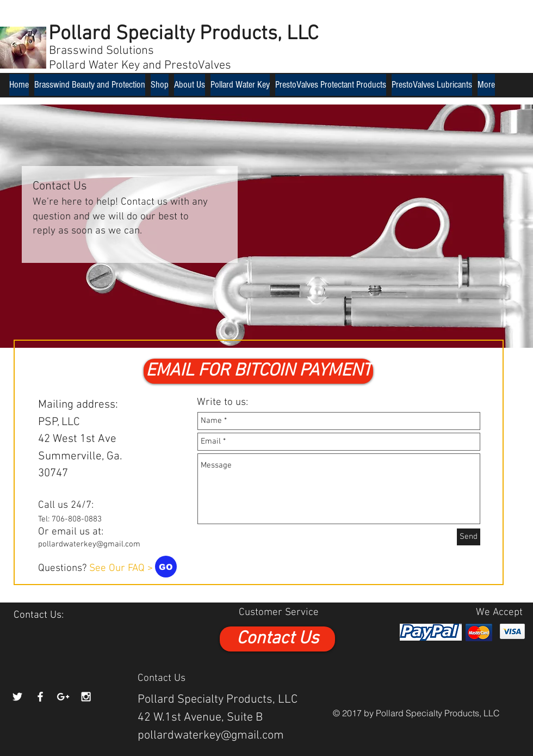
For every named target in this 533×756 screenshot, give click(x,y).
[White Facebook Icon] (40, 697)
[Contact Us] (277, 639)
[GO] (166, 567)
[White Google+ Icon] (63, 697)
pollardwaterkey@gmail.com (89, 544)
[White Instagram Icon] (86, 697)
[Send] (469, 537)
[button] (258, 371)
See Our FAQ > (121, 568)
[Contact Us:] (39, 616)
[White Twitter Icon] (17, 697)
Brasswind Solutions (101, 51)
